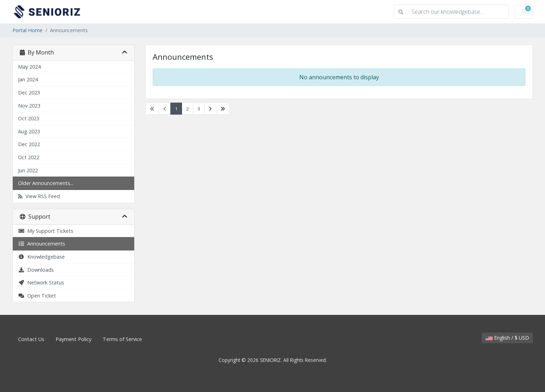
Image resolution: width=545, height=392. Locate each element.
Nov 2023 (29, 106)
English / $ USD (507, 338)
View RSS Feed (39, 196)
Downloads (36, 270)
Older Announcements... (46, 183)
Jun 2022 (28, 170)
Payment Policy (73, 339)
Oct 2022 (29, 157)
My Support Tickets (46, 231)
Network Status (41, 283)
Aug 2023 (29, 131)
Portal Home (27, 30)
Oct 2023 (29, 118)
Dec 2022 (29, 144)
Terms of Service (122, 339)
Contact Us (31, 339)
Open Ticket (37, 296)
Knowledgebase (41, 257)
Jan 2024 (28, 79)
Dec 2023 (29, 93)
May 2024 (29, 67)
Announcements (42, 244)
